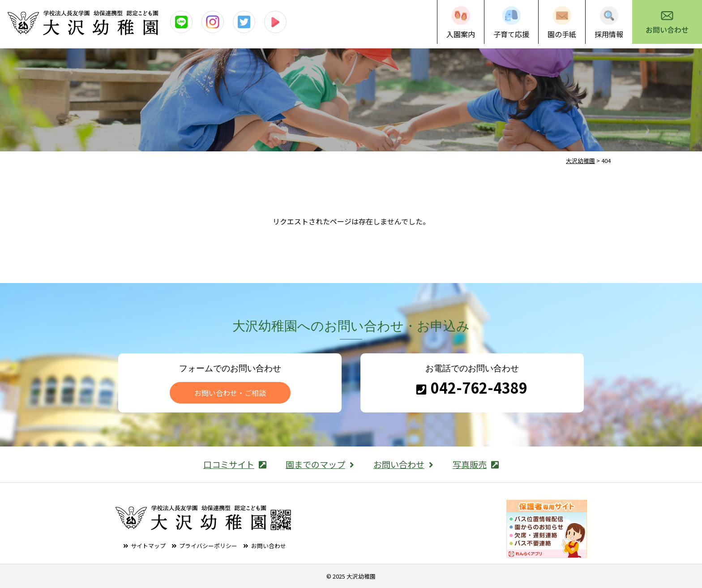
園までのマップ (320, 464)
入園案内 (461, 34)
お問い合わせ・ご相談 (230, 393)
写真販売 (476, 464)
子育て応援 (511, 34)
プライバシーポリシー (208, 546)
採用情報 (609, 34)
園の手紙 (562, 34)
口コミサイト (235, 464)
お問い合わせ (667, 30)
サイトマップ (148, 546)
